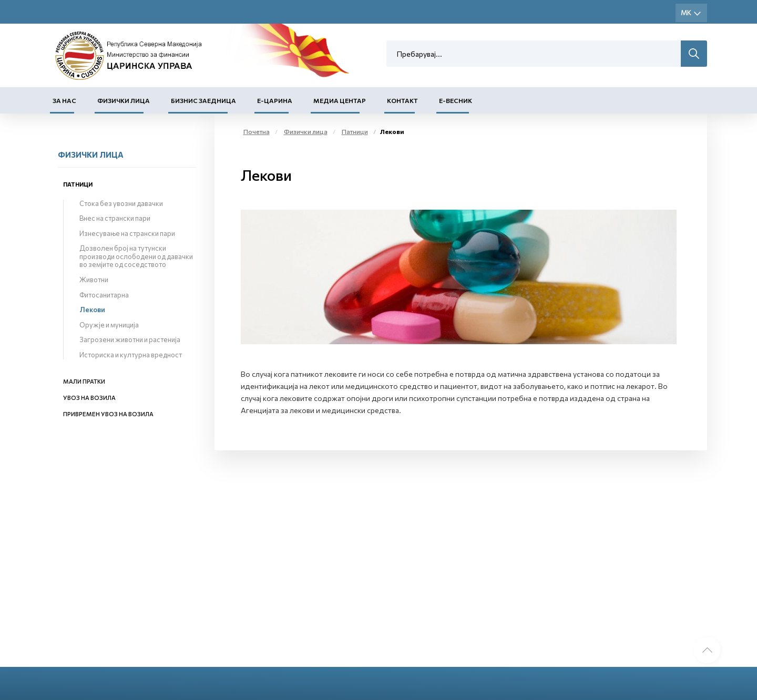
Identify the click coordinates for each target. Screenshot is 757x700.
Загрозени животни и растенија (130, 339)
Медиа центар (340, 100)
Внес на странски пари (115, 218)
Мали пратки (84, 381)
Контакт (402, 100)
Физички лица (124, 100)
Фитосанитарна (104, 295)
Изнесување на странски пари (127, 233)
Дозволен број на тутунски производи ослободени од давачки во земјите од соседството (136, 256)
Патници (78, 184)
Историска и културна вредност (131, 355)
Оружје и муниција (109, 325)
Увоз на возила (89, 398)
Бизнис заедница (203, 100)
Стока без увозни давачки (121, 203)
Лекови (92, 310)
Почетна (257, 131)
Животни (94, 280)
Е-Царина (275, 100)
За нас (64, 100)
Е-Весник (456, 100)
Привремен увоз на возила (108, 414)
